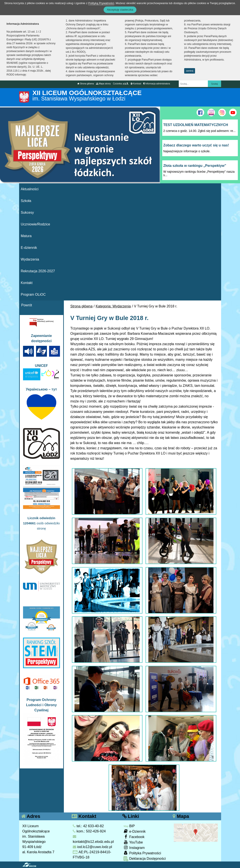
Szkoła (26, 201)
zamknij (190, 71)
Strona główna (86, 84)
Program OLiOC (33, 295)
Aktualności (30, 189)
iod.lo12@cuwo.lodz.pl (92, 847)
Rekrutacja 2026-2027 (38, 271)
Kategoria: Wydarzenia (113, 306)
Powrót (27, 305)
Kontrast (136, 84)
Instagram (134, 847)
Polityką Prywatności (101, 3)
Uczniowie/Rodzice (36, 224)
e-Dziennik (135, 831)
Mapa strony (103, 84)
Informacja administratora (157, 84)
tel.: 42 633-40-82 (88, 826)
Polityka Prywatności (142, 853)
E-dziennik (29, 248)
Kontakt (27, 283)
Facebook (134, 837)
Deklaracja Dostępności (145, 859)
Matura (26, 236)
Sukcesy (27, 212)
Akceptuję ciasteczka (120, 10)
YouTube (133, 842)
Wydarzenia (30, 259)
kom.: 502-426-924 (89, 831)
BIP (129, 826)
